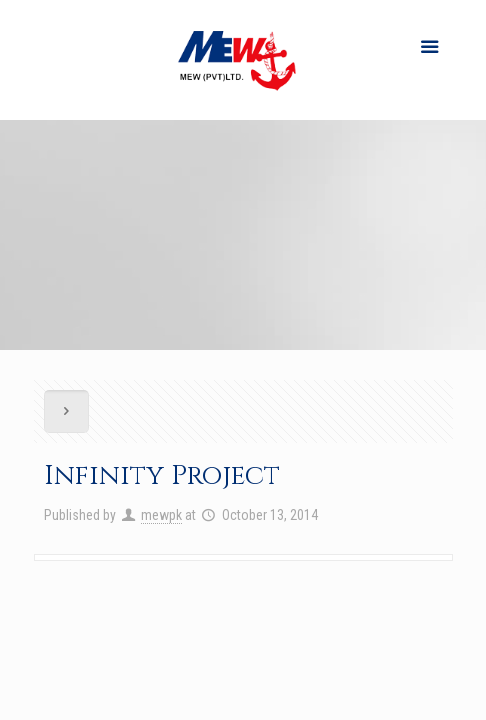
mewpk (161, 515)
